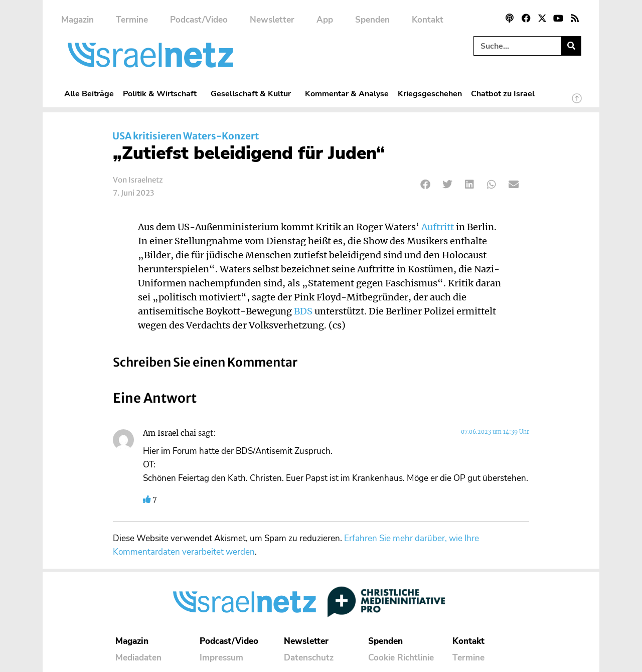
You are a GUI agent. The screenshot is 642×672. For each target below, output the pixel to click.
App (325, 20)
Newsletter (272, 20)
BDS (303, 311)
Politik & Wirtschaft (162, 94)
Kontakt (428, 20)
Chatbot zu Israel (503, 94)
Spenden (372, 20)
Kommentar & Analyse (347, 94)
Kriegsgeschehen (430, 94)
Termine (132, 20)
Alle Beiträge (89, 94)
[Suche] (571, 46)
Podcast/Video (199, 20)
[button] (426, 184)
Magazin (77, 20)
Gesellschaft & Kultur (253, 94)
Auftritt (438, 227)
